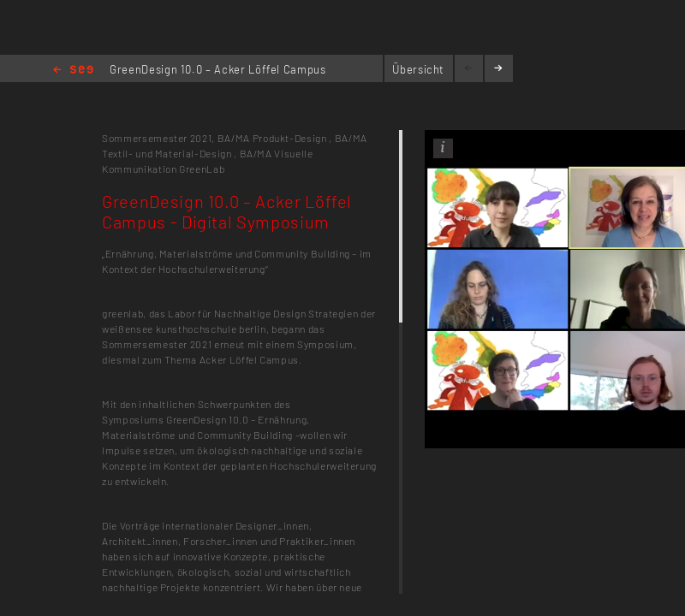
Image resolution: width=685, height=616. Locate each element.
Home (73, 71)
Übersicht (418, 69)
